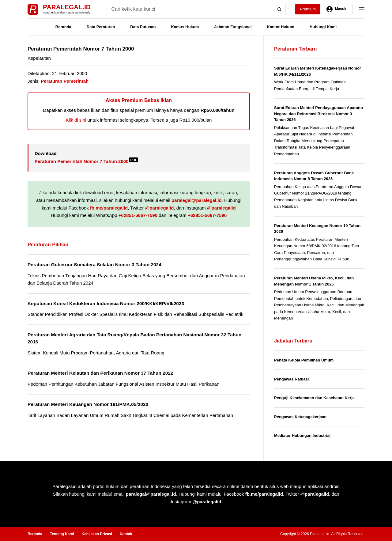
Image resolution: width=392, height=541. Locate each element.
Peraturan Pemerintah (65, 81)
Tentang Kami (62, 534)
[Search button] (280, 9)
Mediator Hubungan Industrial (302, 435)
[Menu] (362, 9)
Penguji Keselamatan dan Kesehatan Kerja (314, 398)
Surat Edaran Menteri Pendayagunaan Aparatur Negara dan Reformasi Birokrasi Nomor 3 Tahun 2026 (319, 114)
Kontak (126, 534)
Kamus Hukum (185, 27)
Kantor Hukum (281, 27)
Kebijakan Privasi (97, 534)
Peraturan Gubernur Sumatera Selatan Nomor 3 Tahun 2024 (94, 265)
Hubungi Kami (323, 27)
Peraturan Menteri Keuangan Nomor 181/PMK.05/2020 (88, 404)
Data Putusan (143, 27)
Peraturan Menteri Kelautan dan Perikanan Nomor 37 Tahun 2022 (100, 373)
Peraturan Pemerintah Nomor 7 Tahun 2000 (86, 161)
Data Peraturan (101, 27)
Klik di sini (76, 120)
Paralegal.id (67, 7)
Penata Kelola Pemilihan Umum (304, 360)
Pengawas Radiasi (291, 379)
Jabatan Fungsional (233, 27)
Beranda (63, 27)
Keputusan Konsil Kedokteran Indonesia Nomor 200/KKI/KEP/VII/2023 (106, 303)
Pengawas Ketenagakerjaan (300, 417)
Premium (308, 9)
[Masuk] (336, 9)
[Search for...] (190, 9)
